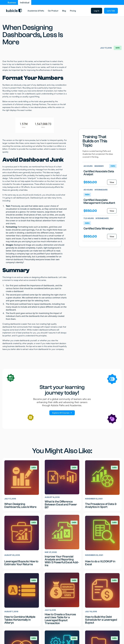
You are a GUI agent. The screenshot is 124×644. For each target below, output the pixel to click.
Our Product (53, 11)
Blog (64, 11)
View (112, 182)
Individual (25, 2)
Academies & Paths (36, 11)
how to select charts (54, 61)
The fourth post (13, 313)
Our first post (12, 285)
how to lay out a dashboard (14, 64)
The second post (13, 295)
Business (12, 2)
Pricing (73, 11)
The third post (12, 304)
